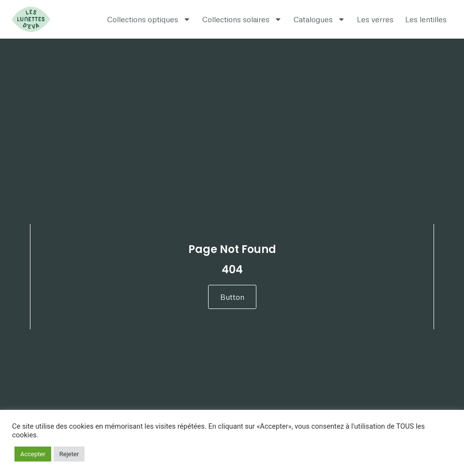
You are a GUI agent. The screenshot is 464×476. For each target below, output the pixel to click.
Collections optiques (149, 19)
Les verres (375, 19)
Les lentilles (426, 19)
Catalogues (319, 19)
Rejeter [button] (69, 454)
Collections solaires (242, 19)
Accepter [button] (33, 454)
